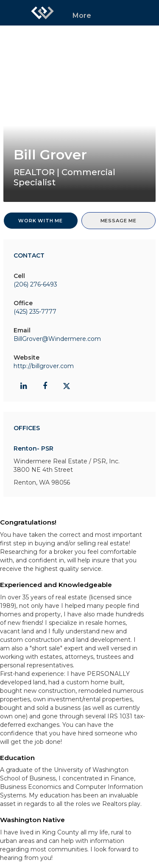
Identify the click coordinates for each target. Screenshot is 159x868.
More (82, 16)
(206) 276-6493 (35, 284)
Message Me (119, 221)
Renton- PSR (33, 448)
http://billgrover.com (44, 366)
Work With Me (40, 221)
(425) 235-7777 (35, 312)
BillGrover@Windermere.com (57, 339)
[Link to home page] (42, 13)
